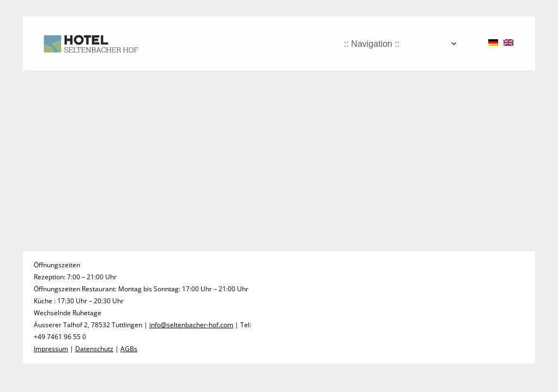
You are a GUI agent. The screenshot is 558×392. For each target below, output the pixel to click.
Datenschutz (94, 349)
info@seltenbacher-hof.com (191, 325)
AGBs (129, 349)
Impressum (51, 349)
